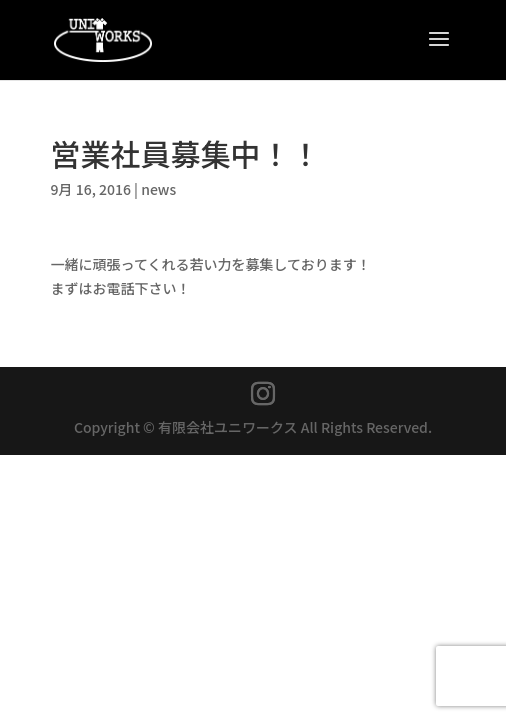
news (158, 189)
